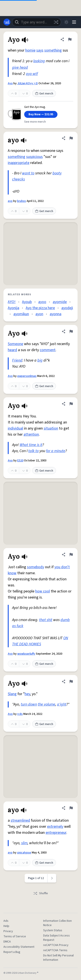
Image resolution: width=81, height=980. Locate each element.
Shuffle (40, 893)
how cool (43, 591)
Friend (17, 360)
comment (48, 350)
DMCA (7, 942)
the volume (47, 704)
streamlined (20, 820)
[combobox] (37, 22)
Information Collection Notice (57, 923)
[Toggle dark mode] (66, 22)
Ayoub (27, 302)
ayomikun (21, 314)
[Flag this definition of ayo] (71, 138)
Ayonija (13, 308)
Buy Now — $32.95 (41, 114)
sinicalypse (24, 853)
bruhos (21, 201)
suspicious (34, 157)
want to (28, 173)
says (40, 50)
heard (12, 350)
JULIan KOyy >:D (28, 83)
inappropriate (19, 163)
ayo (10, 201)
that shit (46, 620)
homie (30, 50)
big (40, 360)
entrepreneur (56, 833)
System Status (53, 930)
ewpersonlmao (27, 376)
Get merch (44, 94)
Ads (6, 921)
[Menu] (74, 22)
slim (24, 843)
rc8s (20, 714)
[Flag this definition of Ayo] (70, 39)
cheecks (18, 179)
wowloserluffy (26, 654)
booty (57, 173)
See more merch (35, 122)
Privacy (8, 931)
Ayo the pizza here (40, 308)
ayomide (60, 302)
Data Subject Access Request (56, 938)
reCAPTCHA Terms (55, 950)
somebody (36, 567)
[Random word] (56, 22)
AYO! (12, 302)
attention (31, 434)
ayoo (42, 302)
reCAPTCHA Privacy (56, 945)
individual (15, 428)
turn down (29, 704)
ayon (39, 314)
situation (51, 428)
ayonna (56, 314)
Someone (15, 344)
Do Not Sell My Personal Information (58, 958)
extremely (55, 827)
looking (39, 61)
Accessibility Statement (19, 947)
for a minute (56, 451)
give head (20, 67)
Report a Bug (12, 952)
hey (27, 694)
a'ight (62, 704)
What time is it (31, 445)
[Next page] (52, 878)
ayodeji (67, 308)
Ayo (10, 83)
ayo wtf (32, 74)
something (53, 50)
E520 (20, 461)
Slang (12, 694)
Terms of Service (15, 936)
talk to (33, 451)
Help (6, 926)
